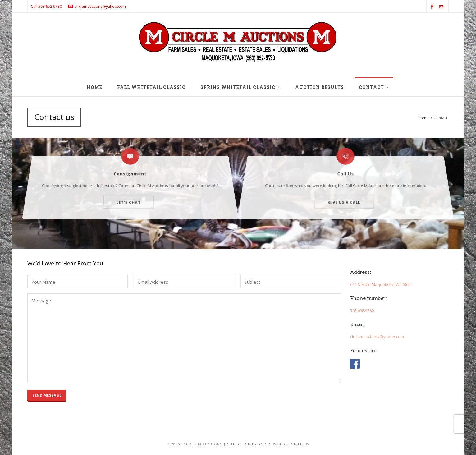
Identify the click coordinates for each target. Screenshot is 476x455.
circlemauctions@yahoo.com (97, 6)
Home (423, 118)
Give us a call (344, 191)
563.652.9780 (362, 310)
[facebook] (433, 7)
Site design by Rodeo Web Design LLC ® (268, 444)
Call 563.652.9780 (46, 6)
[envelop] (442, 7)
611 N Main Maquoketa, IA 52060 (380, 284)
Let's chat (129, 191)
